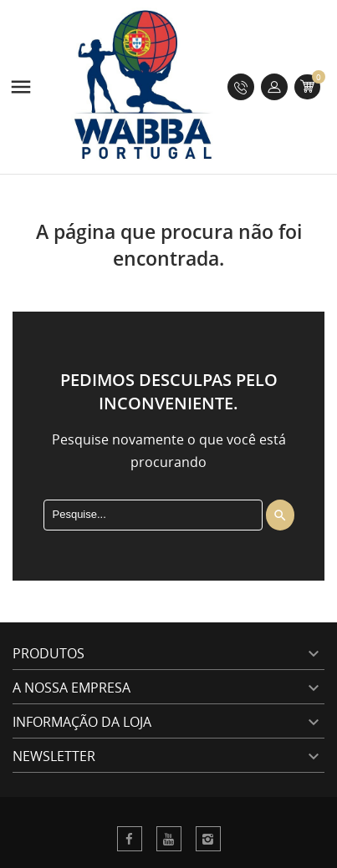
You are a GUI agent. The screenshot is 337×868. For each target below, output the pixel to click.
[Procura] (153, 515)
